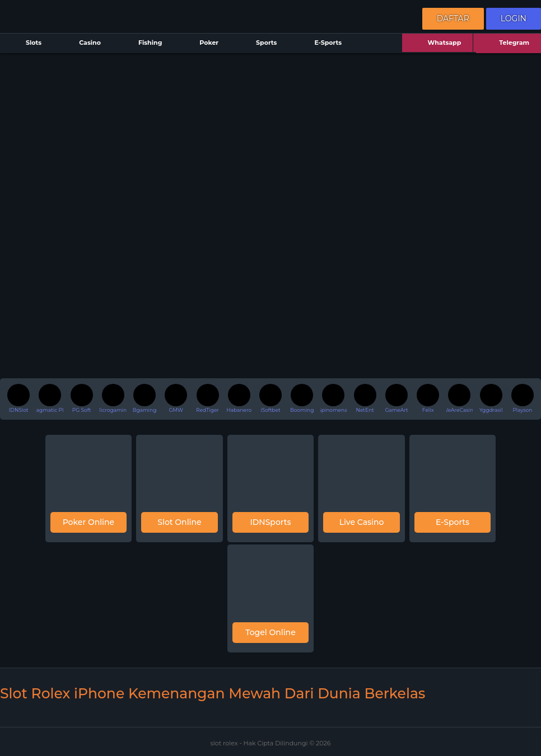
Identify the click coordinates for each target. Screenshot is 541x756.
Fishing (143, 43)
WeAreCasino (460, 398)
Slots (27, 43)
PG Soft (82, 398)
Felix (428, 398)
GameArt (396, 398)
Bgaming (144, 398)
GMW (176, 398)
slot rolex (225, 743)
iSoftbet (270, 398)
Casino (83, 43)
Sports (259, 43)
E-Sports (321, 43)
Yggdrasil (491, 398)
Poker (202, 43)
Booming (302, 398)
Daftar (453, 18)
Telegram (507, 43)
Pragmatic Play (50, 398)
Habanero (239, 398)
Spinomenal (334, 398)
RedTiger (207, 398)
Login (514, 18)
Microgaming (113, 398)
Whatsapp (438, 43)
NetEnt (365, 398)
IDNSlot (18, 398)
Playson (523, 398)
